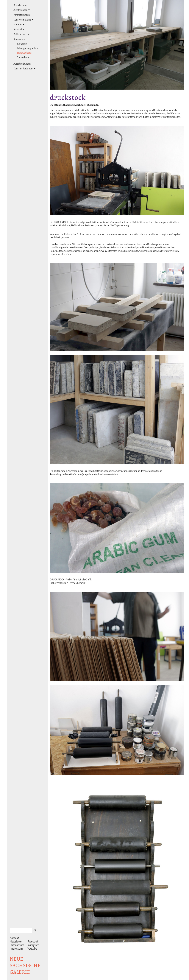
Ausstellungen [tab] (22, 10)
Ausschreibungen (22, 64)
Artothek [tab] (19, 29)
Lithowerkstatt (24, 53)
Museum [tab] (19, 25)
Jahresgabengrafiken (28, 48)
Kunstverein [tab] (21, 39)
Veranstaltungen (22, 15)
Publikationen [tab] (21, 34)
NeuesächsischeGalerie (25, 965)
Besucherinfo (20, 5)
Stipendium (23, 57)
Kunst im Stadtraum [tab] (24, 69)
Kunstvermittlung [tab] (23, 20)
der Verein (22, 44)
